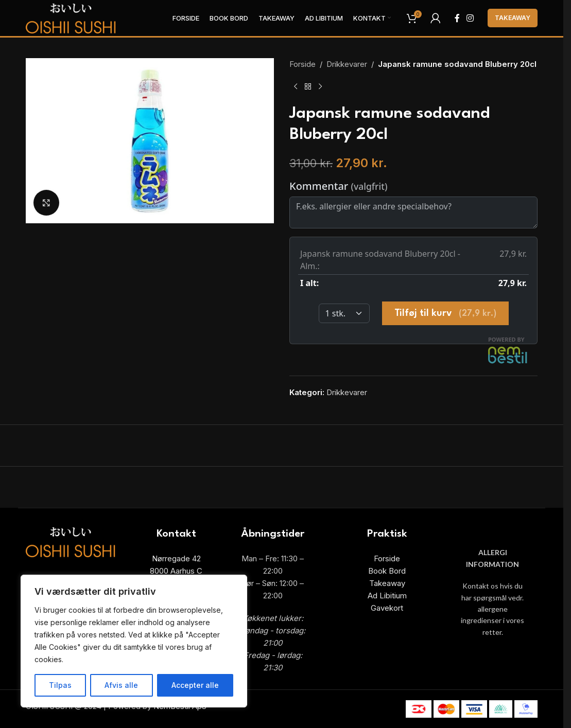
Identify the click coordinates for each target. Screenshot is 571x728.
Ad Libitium (387, 596)
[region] (134, 641)
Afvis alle (121, 685)
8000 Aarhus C (176, 571)
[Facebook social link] (457, 18)
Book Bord (387, 571)
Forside (302, 64)
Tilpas (60, 685)
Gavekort (387, 608)
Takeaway (513, 18)
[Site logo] (71, 17)
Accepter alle (195, 685)
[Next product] (320, 87)
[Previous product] (296, 87)
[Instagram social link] (470, 18)
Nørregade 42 (176, 558)
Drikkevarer (347, 64)
